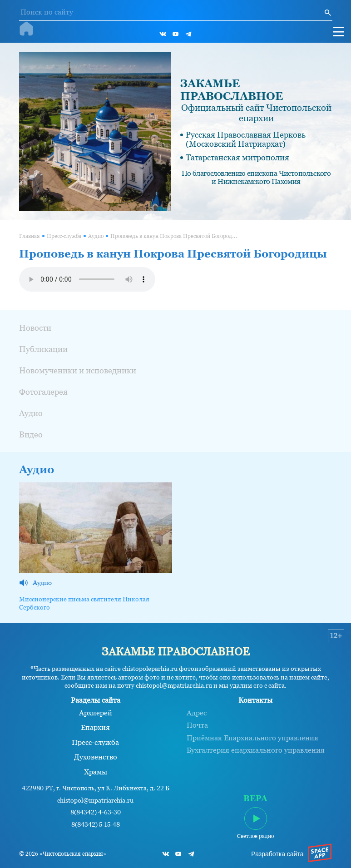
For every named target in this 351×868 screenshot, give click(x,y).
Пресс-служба (64, 236)
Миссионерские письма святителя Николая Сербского (84, 603)
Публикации (43, 349)
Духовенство (96, 757)
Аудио (96, 236)
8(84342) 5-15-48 (96, 825)
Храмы (96, 772)
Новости (35, 328)
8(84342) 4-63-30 (96, 812)
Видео (31, 434)
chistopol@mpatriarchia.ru (95, 801)
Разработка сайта (277, 854)
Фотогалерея (43, 392)
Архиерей (96, 713)
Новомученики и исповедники (78, 370)
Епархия (95, 728)
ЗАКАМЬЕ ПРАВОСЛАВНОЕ (232, 90)
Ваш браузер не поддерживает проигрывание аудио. (87, 279)
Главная (30, 236)
